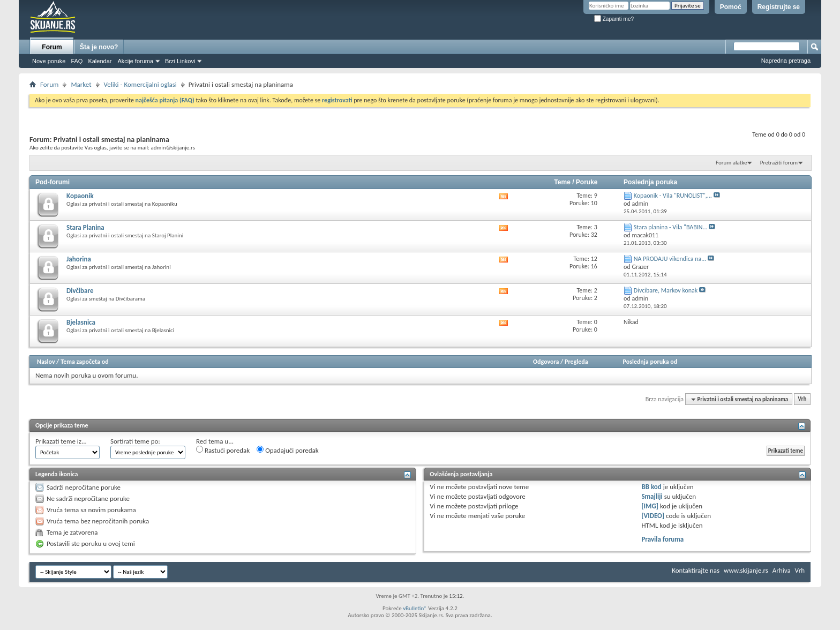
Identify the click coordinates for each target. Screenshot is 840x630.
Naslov (46, 362)
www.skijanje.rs (746, 570)
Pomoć (731, 7)
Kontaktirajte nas (696, 570)
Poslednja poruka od (650, 362)
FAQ (77, 61)
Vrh (802, 399)
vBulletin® (415, 608)
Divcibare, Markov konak (666, 290)
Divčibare (80, 291)
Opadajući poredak (288, 450)
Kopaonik (80, 196)
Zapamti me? (614, 19)
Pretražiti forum (779, 163)
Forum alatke (731, 163)
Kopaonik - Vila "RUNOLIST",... (673, 196)
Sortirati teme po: (135, 441)
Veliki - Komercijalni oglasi (140, 84)
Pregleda (576, 362)
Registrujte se (779, 7)
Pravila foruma (662, 539)
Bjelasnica (81, 322)
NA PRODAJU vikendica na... (670, 259)
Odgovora (546, 362)
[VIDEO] (653, 516)
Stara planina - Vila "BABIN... (671, 227)
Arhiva (782, 570)
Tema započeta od (84, 362)
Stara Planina (85, 227)
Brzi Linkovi (180, 61)
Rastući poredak (223, 450)
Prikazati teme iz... (61, 441)
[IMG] (650, 506)
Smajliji (652, 496)
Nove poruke (49, 61)
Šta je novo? (99, 47)
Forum (52, 47)
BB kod (651, 487)
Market (81, 84)
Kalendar (100, 61)
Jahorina (79, 259)
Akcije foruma (135, 61)
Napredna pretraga (786, 61)
